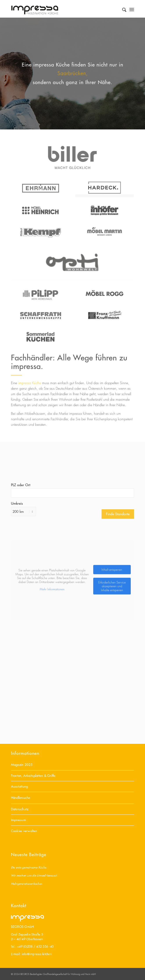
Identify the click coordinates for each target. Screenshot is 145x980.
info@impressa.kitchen (37, 954)
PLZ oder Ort (21, 534)
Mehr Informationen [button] (52, 639)
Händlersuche (21, 798)
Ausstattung (20, 786)
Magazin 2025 (22, 765)
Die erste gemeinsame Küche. (29, 867)
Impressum (19, 820)
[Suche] (122, 9)
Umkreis (17, 553)
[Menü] (132, 9)
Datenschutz (20, 809)
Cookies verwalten (24, 831)
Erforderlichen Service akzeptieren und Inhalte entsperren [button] (112, 636)
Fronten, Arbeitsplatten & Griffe (33, 776)
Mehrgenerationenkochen (27, 883)
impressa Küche (30, 391)
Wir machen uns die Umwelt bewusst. (34, 875)
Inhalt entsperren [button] (112, 619)
